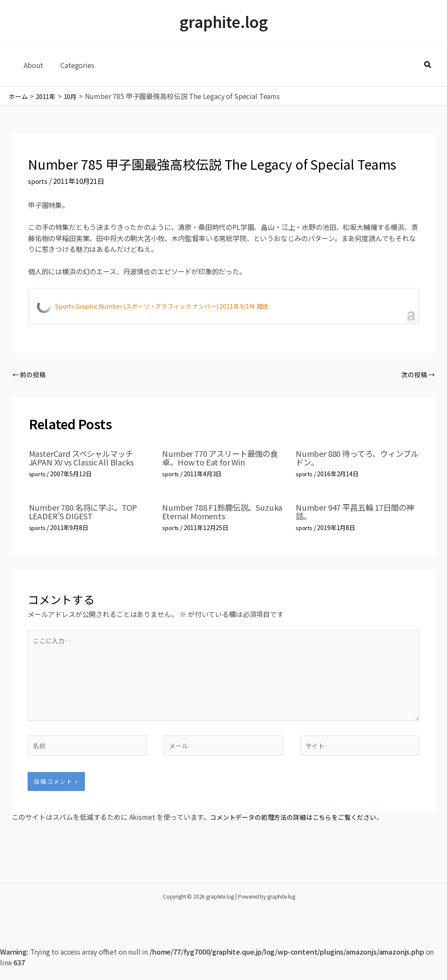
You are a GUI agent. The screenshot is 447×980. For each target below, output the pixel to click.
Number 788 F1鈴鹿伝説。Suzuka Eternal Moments (213, 513)
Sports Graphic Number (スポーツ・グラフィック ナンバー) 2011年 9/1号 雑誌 (162, 306)
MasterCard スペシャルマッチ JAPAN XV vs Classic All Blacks (88, 459)
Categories (72, 65)
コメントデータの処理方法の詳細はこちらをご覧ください (299, 829)
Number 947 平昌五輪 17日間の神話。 (356, 513)
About (32, 65)
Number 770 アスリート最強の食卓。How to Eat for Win (222, 459)
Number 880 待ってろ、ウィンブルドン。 (355, 459)
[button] (428, 65)
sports (38, 181)
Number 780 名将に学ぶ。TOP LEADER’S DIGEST (88, 513)
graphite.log (223, 21)
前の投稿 (30, 375)
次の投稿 (417, 375)
